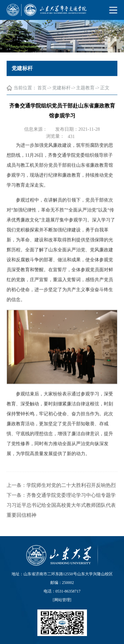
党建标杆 (62, 88)
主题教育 (85, 88)
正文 (105, 88)
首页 (42, 88)
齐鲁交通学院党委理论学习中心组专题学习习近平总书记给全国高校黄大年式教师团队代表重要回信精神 (61, 513)
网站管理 (62, 600)
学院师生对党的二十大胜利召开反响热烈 (71, 493)
